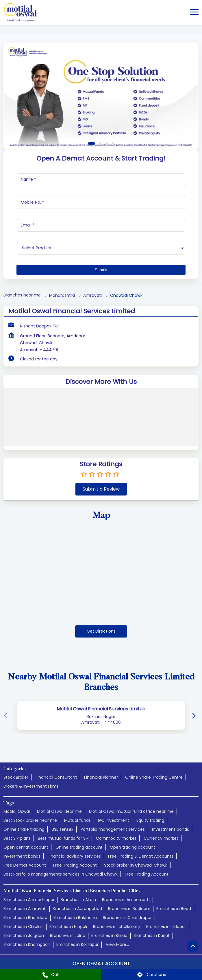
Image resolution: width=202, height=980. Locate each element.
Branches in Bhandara (25, 918)
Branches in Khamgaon (27, 944)
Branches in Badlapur (129, 909)
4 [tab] (113, 143)
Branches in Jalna (68, 935)
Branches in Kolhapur (77, 944)
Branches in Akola (78, 900)
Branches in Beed (174, 909)
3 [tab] (107, 143)
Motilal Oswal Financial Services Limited (101, 709)
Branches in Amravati (25, 909)
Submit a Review (101, 489)
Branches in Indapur (166, 926)
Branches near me (22, 295)
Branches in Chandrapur (127, 918)
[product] (101, 248)
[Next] (195, 716)
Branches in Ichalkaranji (117, 926)
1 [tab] (91, 143)
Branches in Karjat (152, 935)
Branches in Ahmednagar (29, 900)
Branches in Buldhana (75, 918)
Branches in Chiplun (23, 926)
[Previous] (7, 716)
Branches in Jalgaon (24, 935)
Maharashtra (62, 295)
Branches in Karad (109, 935)
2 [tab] (100, 143)
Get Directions (101, 631)
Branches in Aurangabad (77, 909)
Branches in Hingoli (68, 926)
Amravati (92, 295)
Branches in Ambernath (126, 900)
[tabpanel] (101, 96)
